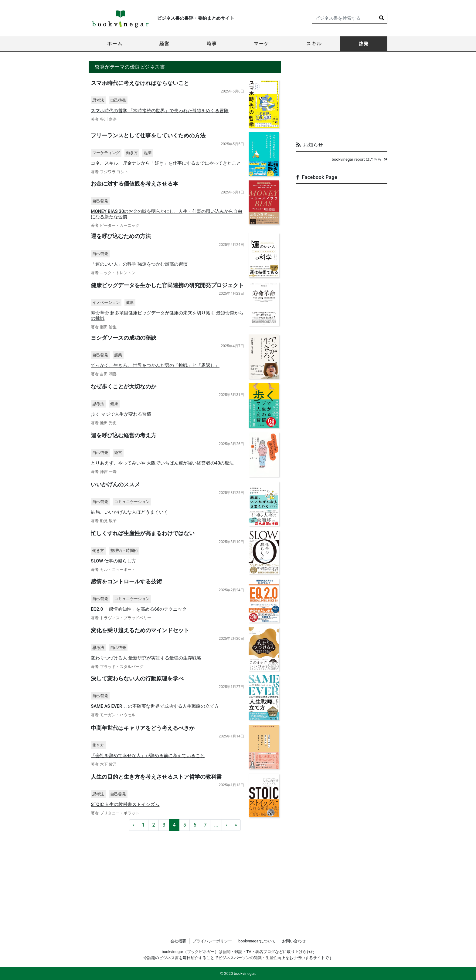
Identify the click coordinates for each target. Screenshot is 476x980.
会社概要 (178, 941)
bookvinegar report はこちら (360, 159)
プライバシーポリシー (212, 941)
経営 (165, 44)
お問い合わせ (294, 941)
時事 (212, 44)
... (216, 906)
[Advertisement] (342, 99)
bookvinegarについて (257, 941)
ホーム (115, 44)
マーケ (262, 44)
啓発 (364, 44)
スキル (314, 44)
